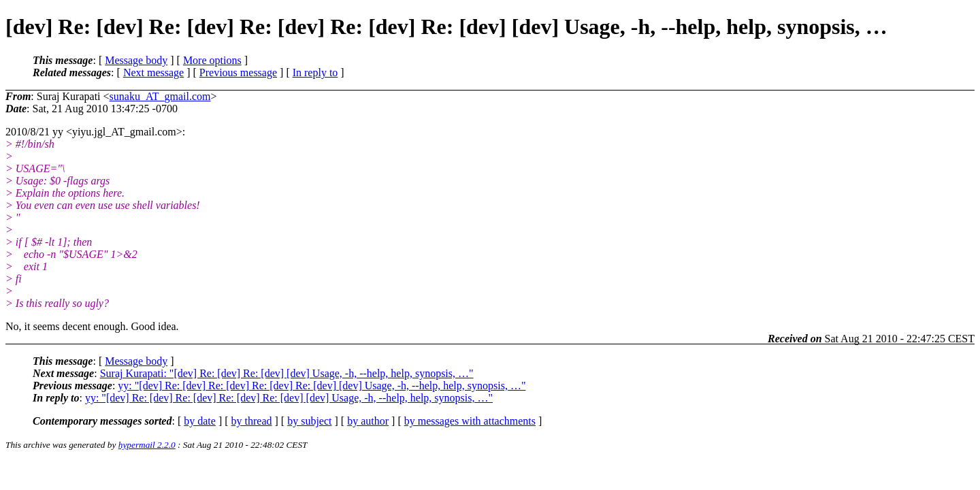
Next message (153, 72)
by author (368, 421)
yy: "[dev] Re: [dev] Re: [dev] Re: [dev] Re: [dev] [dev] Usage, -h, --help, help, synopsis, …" (322, 386)
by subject (309, 421)
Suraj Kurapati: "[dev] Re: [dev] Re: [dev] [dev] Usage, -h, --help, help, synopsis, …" (287, 373)
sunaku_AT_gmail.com (160, 96)
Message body (136, 60)
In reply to (315, 72)
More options (212, 60)
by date (200, 421)
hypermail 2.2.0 (147, 445)
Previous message (238, 72)
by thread (252, 421)
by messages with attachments (470, 421)
